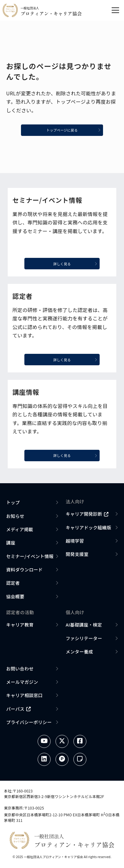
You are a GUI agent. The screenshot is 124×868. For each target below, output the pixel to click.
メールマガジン (22, 684)
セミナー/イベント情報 (30, 558)
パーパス (18, 710)
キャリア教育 (20, 626)
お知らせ (15, 517)
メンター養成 (79, 653)
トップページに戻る (75, 131)
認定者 (13, 585)
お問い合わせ (20, 670)
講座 (11, 544)
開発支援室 (77, 556)
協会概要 (15, 598)
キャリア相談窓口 (24, 697)
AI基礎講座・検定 (84, 626)
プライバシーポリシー (29, 724)
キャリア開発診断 (87, 516)
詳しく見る (77, 265)
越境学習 (75, 542)
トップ (13, 504)
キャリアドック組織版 (89, 529)
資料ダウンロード (24, 571)
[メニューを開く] (115, 10)
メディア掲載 (20, 531)
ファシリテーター (84, 640)
